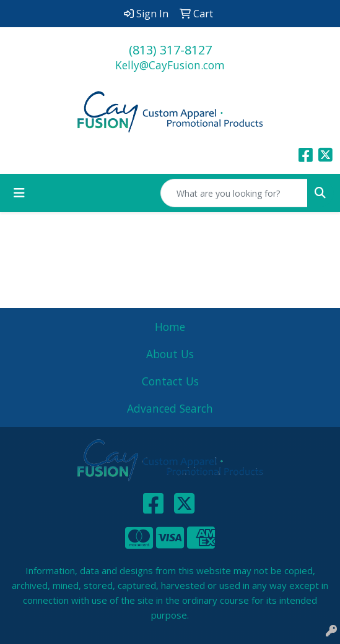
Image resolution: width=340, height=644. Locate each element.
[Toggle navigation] (19, 193)
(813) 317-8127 (170, 50)
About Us (170, 354)
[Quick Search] (234, 193)
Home (170, 327)
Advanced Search (170, 408)
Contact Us (170, 381)
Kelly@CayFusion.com (170, 65)
